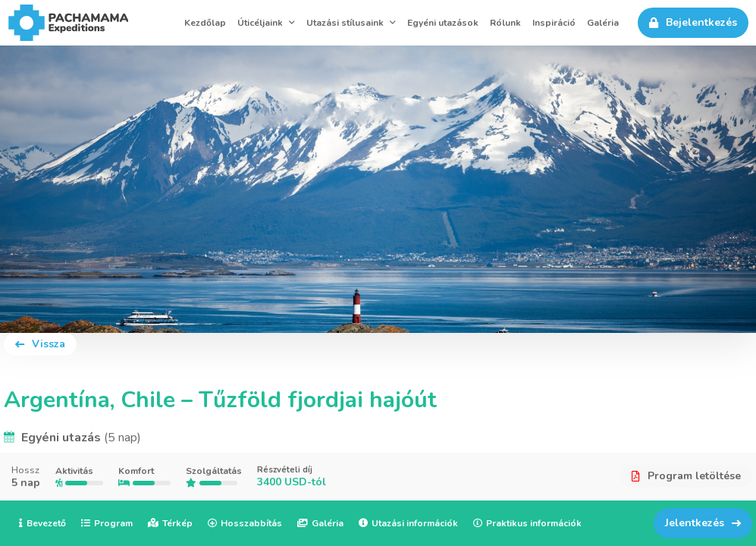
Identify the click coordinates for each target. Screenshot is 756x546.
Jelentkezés (703, 523)
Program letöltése (686, 476)
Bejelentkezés (693, 22)
